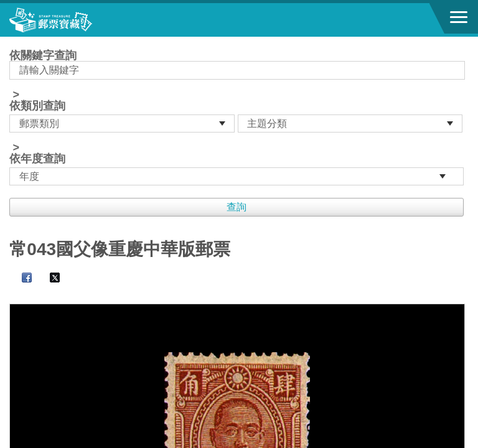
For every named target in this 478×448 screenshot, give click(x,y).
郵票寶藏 (78, 20)
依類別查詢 (37, 106)
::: (13, 42)
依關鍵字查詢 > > (239, 118)
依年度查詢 (37, 159)
